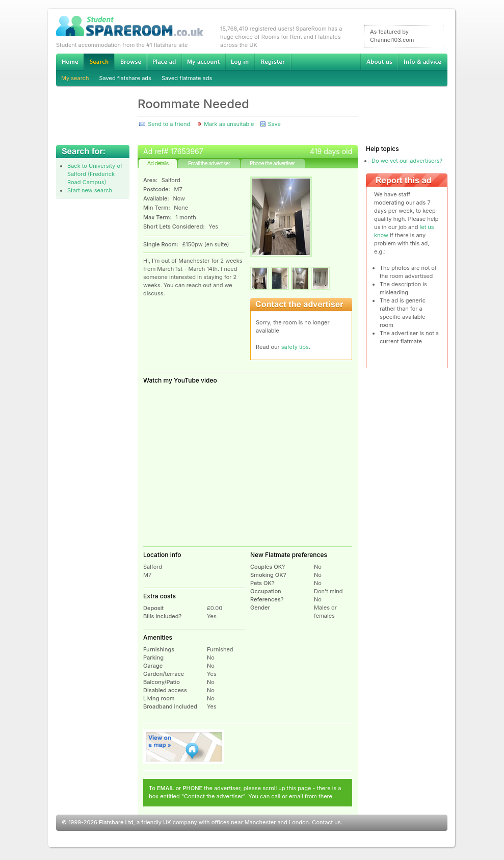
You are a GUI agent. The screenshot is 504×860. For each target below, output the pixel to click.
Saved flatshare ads (125, 78)
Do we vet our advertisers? (407, 161)
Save (274, 124)
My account (203, 62)
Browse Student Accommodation (130, 62)
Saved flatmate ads (187, 78)
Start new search (90, 190)
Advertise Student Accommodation (164, 62)
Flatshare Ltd (116, 822)
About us (379, 62)
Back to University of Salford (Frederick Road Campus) (95, 174)
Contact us (326, 822)
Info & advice (423, 62)
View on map (184, 747)
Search (99, 62)
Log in (240, 62)
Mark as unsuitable (229, 124)
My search (75, 78)
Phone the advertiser (272, 163)
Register (273, 62)
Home (70, 62)
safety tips (295, 347)
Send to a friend (169, 124)
